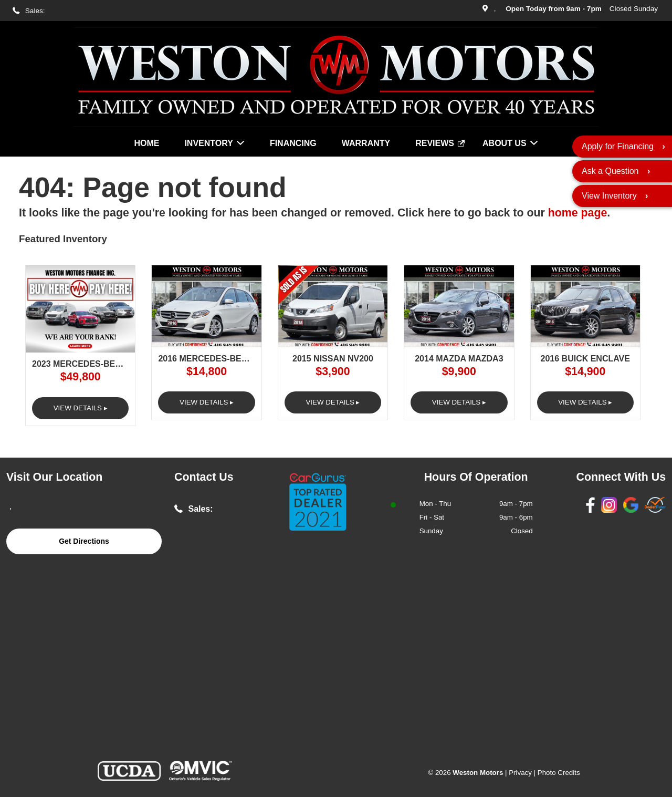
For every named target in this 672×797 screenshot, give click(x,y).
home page (578, 213)
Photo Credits (559, 773)
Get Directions (84, 541)
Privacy (520, 773)
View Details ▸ (81, 408)
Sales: (35, 11)
